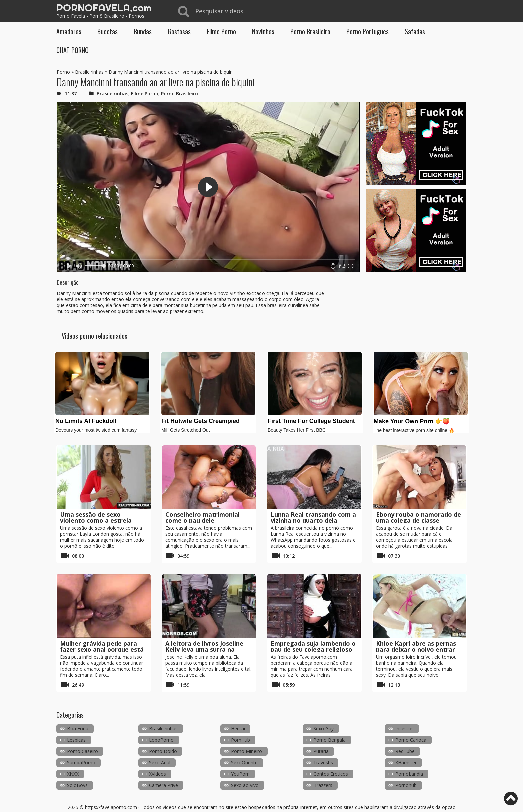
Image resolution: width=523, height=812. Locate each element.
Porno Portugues (367, 31)
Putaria (321, 751)
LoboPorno (161, 740)
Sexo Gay (323, 728)
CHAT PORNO (73, 50)
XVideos (158, 774)
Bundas (143, 31)
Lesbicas (76, 740)
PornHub (241, 740)
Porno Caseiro (83, 751)
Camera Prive (164, 785)
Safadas (415, 31)
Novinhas (263, 31)
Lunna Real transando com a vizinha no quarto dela (313, 517)
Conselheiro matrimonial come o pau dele (203, 517)
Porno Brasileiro (310, 31)
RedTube (405, 751)
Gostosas (179, 31)
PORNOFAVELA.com (104, 8)
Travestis (323, 762)
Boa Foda (78, 728)
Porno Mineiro (247, 751)
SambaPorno (81, 762)
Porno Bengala (329, 740)
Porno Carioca (411, 740)
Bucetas (108, 31)
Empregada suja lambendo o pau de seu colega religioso (313, 646)
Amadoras (69, 31)
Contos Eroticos (331, 774)
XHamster (406, 762)
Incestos (404, 728)
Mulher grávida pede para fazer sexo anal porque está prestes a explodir (102, 649)
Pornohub (406, 785)
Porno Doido (163, 751)
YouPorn (240, 774)
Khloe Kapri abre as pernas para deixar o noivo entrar (416, 646)
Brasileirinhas (89, 72)
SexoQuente (244, 762)
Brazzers (323, 785)
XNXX (73, 774)
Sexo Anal (160, 762)
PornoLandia (409, 774)
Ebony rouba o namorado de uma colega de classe (418, 517)
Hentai (238, 728)
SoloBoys (77, 785)
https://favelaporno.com (111, 807)
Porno (63, 72)
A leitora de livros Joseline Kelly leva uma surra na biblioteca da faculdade (204, 649)
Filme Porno (221, 31)
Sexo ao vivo (245, 785)
